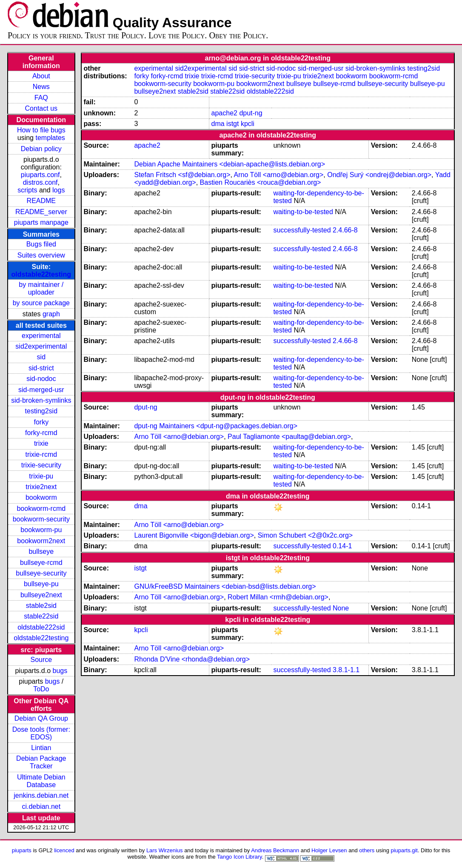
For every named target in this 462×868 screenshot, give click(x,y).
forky (41, 422)
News (41, 87)
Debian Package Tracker (41, 762)
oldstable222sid (41, 627)
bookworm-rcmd (41, 508)
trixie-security (41, 465)
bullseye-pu (41, 584)
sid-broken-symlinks (41, 400)
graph (51, 314)
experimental (41, 336)
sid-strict (41, 368)
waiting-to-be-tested (303, 212)
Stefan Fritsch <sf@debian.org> (182, 175)
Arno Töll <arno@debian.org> (279, 175)
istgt (232, 124)
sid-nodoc (41, 379)
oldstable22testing (41, 274)
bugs (60, 671)
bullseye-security (41, 573)
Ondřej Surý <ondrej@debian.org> (379, 175)
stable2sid (41, 606)
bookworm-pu (41, 530)
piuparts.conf (40, 175)
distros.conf (40, 182)
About (41, 76)
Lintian (41, 748)
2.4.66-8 (345, 230)
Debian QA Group (41, 718)
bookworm (41, 497)
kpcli (248, 124)
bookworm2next (41, 541)
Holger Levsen (329, 850)
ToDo (41, 689)
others (367, 850)
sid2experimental (41, 346)
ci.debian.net (41, 806)
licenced (64, 850)
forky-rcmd (41, 433)
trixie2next (41, 487)
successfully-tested (302, 230)
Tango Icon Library (240, 857)
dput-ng (251, 113)
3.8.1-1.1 (346, 670)
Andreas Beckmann (275, 850)
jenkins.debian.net (41, 795)
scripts (27, 190)
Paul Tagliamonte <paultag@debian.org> (289, 437)
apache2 (224, 113)
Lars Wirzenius (165, 850)
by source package (41, 303)
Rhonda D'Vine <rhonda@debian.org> (192, 659)
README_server (41, 212)
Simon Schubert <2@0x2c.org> (305, 535)
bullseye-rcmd (41, 563)
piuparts (22, 850)
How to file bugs (41, 130)
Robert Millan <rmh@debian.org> (278, 597)
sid (41, 357)
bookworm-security (41, 519)
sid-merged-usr (41, 390)
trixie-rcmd (41, 454)
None (341, 608)
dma (218, 124)
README (41, 201)
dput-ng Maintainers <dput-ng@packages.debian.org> (216, 426)
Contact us (41, 108)
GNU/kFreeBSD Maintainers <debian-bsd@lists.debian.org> (225, 586)
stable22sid (41, 616)
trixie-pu (41, 476)
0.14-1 (342, 546)
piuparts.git (404, 850)
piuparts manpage (41, 222)
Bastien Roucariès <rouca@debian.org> (261, 182)
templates (50, 138)
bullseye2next (41, 595)
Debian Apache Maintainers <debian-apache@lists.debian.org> (230, 164)
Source (41, 660)
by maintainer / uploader (41, 288)
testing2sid (41, 411)
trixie (41, 443)
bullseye (41, 551)
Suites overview (41, 255)
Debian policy (41, 149)
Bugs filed (41, 244)
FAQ (41, 98)
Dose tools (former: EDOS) (41, 733)
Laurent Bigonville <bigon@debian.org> (194, 535)
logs (58, 190)
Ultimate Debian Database (41, 781)
